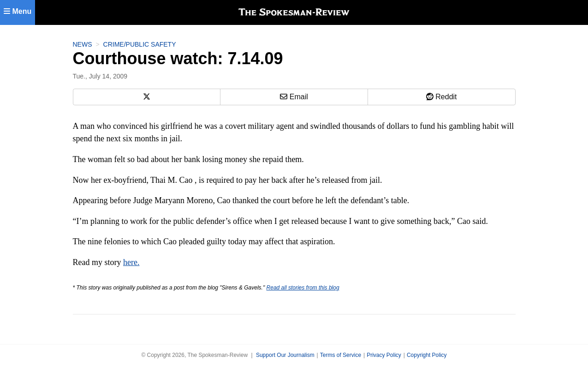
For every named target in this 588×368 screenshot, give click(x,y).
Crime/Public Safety (140, 44)
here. (131, 262)
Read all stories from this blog (303, 288)
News (83, 44)
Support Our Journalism (285, 355)
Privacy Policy (384, 355)
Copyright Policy (427, 355)
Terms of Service (341, 355)
